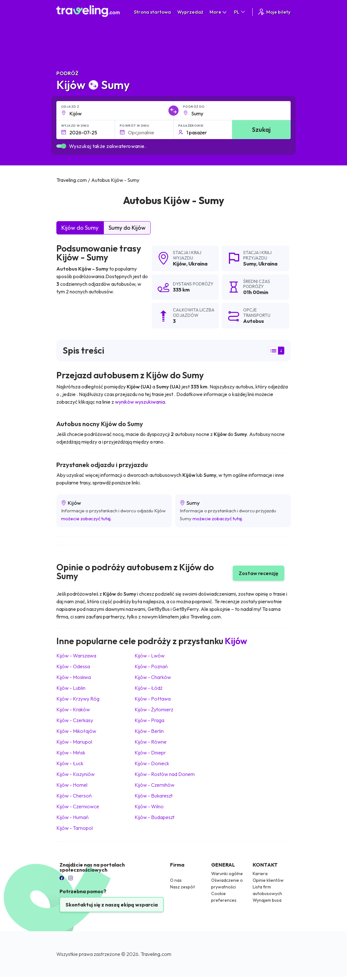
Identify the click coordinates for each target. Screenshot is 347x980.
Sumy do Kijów (127, 228)
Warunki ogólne (227, 874)
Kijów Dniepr (150, 753)
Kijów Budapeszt (155, 817)
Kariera (260, 874)
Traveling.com (156, 954)
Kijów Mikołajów (76, 731)
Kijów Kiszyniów (76, 774)
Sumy (250, 264)
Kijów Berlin (149, 731)
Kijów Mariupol (74, 742)
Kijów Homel (72, 785)
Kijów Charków (153, 677)
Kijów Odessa (73, 666)
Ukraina (198, 264)
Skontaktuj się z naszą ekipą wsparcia (112, 905)
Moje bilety (274, 12)
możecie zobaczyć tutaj (86, 519)
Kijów (180, 264)
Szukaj (261, 129)
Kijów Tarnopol (75, 828)
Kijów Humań (73, 817)
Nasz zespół (183, 887)
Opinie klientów (268, 880)
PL (240, 12)
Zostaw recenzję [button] (259, 573)
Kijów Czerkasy (75, 720)
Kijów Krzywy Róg (78, 699)
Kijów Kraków (73, 709)
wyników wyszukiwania (140, 402)
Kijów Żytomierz (154, 709)
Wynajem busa (267, 900)
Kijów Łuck (70, 763)
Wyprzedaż (190, 12)
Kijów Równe (151, 742)
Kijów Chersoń (74, 796)
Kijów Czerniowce (78, 806)
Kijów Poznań (151, 666)
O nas (176, 880)
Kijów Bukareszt (154, 796)
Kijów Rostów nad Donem (165, 774)
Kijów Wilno (149, 806)
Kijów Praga (149, 720)
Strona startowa (152, 12)
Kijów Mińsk (71, 753)
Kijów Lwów (150, 656)
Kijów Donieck (152, 763)
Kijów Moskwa (74, 677)
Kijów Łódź (148, 688)
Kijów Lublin (71, 688)
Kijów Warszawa (76, 656)
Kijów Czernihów (155, 785)
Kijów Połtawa (153, 699)
